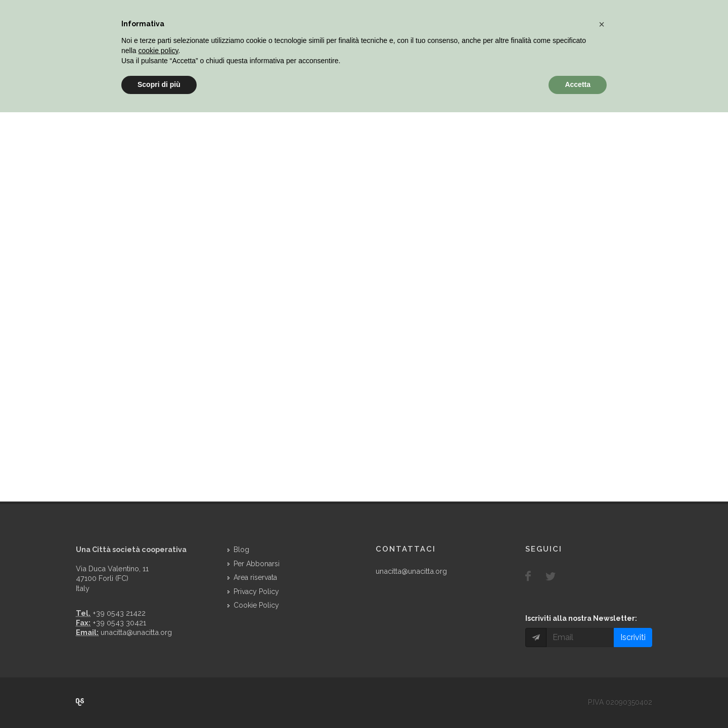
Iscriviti (633, 637)
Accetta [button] (578, 84)
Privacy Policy (256, 591)
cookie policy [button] (158, 51)
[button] (602, 24)
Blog (241, 550)
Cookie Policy (256, 605)
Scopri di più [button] (159, 84)
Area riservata (255, 577)
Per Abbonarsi (257, 564)
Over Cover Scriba (80, 702)
